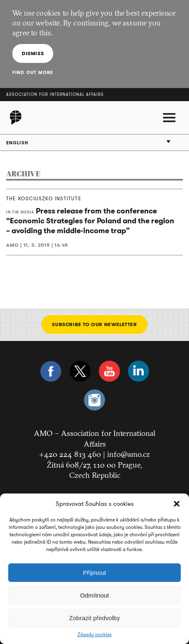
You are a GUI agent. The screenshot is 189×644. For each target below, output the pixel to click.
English (17, 143)
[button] (177, 504)
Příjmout (95, 573)
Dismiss (33, 53)
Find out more (33, 72)
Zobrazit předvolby (94, 618)
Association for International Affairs (55, 94)
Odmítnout (94, 595)
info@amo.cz (128, 454)
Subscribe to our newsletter (94, 324)
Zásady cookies (94, 635)
